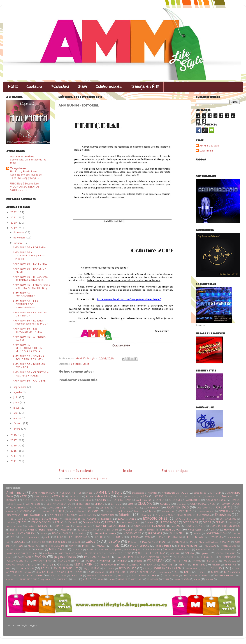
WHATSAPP (153, 579)
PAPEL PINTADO (150, 557)
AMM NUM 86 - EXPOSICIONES (24, 295)
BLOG (26, 500)
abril (16, 413)
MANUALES (179, 542)
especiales (69, 519)
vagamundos (47, 579)
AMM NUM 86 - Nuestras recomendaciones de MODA (31, 322)
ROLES (45, 568)
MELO (20, 546)
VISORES (122, 579)
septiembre (20, 387)
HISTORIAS (113, 530)
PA (19, 557)
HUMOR (229, 530)
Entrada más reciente (76, 470)
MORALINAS (13, 550)
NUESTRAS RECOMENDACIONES (103, 553)
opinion (205, 553)
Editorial (76, 364)
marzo (17, 418)
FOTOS (207, 522)
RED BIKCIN (83, 564)
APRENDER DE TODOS (175, 493)
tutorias (206, 576)
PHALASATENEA (43, 561)
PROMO (197, 561)
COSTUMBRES (204, 508)
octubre (18, 243)
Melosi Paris (34, 546)
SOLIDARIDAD (117, 572)
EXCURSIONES (127, 519)
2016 (14, 445)
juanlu (47, 537)
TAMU (187, 572)
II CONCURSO (26, 533)
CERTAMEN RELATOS (59, 504)
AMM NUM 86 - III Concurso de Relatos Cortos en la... (30, 278)
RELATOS (167, 564)
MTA (28, 550)
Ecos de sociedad (87, 515)
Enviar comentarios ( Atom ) (90, 478)
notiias (35, 553)
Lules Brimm (206, 151)
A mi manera (15, 492)
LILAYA (159, 537)
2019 (14, 228)
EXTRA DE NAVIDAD (205, 519)
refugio (125, 565)
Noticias (201, 549)
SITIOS (216, 568)
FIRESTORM (126, 522)
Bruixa (88, 500)
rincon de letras (25, 568)
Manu (162, 542)
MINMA (73, 546)
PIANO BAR (64, 561)
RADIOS (48, 564)
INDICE (44, 533)
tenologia (91, 576)
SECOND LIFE (127, 568)
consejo (92, 508)
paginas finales (65, 557)
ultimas (10, 579)
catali (19, 504)
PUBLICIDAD (230, 561)
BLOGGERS (40, 500)
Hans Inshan (46, 530)
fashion (10, 522)
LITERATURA (216, 537)
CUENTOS (44, 511)
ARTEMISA (58, 496)
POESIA (122, 561)
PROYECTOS (212, 561)
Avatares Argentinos (22, 156)
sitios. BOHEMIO (44, 572)
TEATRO (17, 576)
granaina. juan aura (83, 526)
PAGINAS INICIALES (97, 557)
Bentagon (228, 496)
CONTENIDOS (178, 507)
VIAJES (87, 579)
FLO (138, 522)
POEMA (90, 561)
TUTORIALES (190, 576)
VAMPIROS (63, 579)
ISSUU (236, 533)
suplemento (165, 572)
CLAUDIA (145, 504)
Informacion (79, 533)
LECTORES (116, 537)
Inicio (127, 470)
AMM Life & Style (109, 492)
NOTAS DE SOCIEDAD (178, 550)
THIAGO (122, 576)
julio (16, 397)
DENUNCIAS (169, 511)
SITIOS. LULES (65, 572)
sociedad (99, 572)
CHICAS (99, 504)
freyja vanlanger (14, 526)
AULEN (144, 496)
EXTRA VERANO (228, 519)
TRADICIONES (171, 576)
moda (116, 545)
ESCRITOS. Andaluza (28, 519)
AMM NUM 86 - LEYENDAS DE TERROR (30, 314)
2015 (14, 451)
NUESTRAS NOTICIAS (70, 553)
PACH (28, 557)
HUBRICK (214, 530)
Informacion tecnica (104, 533)
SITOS (79, 572)
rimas (9, 568)
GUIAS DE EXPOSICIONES (225, 526)
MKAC (101, 546)
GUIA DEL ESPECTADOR (149, 526)
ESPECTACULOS (87, 519)
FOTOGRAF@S (170, 522)
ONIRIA (189, 553)
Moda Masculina (188, 546)
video (101, 579)
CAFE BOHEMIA (122, 500)
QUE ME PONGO (15, 565)
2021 (14, 217)
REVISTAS (230, 565)
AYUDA (172, 496)
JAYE (12, 537)
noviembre (20, 237)
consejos (104, 508)
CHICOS (116, 504)
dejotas (152, 511)
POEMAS (105, 561)
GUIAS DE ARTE (196, 526)
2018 (14, 435)
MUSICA (55, 549)
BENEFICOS (211, 496)
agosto (18, 392)
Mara (192, 542)
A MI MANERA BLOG (44, 493)
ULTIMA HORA (224, 575)
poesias (138, 561)
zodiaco (210, 579)
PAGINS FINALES (127, 557)
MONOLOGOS (229, 546)
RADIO (32, 564)
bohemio (73, 500)
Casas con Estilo (216, 500)
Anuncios (153, 493)
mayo (17, 408)
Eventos (106, 519)
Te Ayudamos (18, 168)
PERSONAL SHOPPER (18, 561)
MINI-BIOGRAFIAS (55, 546)
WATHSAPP (137, 579)
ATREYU (132, 496)
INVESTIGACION (216, 533)
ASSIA (120, 496)
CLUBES (165, 504)
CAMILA (160, 500)
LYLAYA (114, 542)
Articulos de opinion (98, 496)
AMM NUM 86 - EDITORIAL (30, 264)
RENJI (183, 564)
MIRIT (86, 546)
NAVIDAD (103, 550)
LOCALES (19, 542)
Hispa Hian (66, 530)
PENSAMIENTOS (228, 557)
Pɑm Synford (180, 557)
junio (17, 402)
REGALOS (151, 565)
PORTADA (155, 560)
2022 (14, 212)
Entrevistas (223, 515)
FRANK (220, 522)
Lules (86, 364)
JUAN (22, 537)
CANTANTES (193, 500)
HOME (13, 87)
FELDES (22, 522)
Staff (82, 87)
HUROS (10, 533)
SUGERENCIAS (147, 572)
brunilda (102, 500)
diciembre (19, 232)
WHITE (166, 579)
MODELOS (210, 546)
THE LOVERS (107, 576)
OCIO (128, 553)
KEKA (60, 537)
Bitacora (11, 500)
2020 (14, 223)
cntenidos (182, 504)
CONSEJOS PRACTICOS (127, 508)
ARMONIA (216, 493)
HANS (31, 530)
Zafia (187, 579)
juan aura (34, 537)
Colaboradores (109, 87)
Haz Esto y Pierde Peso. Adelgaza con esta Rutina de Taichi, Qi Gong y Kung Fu (26, 175)
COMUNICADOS (231, 504)
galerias (30, 526)
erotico (10, 519)
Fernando (73, 522)
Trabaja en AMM (145, 87)
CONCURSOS (55, 507)
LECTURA (135, 537)
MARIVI (226, 542)
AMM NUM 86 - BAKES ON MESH (30, 270)
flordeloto (150, 522)
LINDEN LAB (195, 537)
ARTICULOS (75, 496)
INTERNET (177, 533)
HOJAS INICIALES (133, 530)
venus (75, 579)
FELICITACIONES (41, 522)
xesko (177, 579)
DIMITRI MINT (227, 511)
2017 (14, 440)
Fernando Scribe (92, 522)
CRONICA (11, 511)
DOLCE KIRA (56, 515)
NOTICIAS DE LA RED (225, 550)
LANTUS (99, 537)
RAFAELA (65, 565)
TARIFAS (215, 572)
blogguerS (59, 500)
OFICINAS (175, 553)
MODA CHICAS (140, 546)
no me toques (133, 550)
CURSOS (93, 511)
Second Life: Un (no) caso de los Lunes (28, 161)
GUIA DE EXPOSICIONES (112, 526)
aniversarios (138, 493)
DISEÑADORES (33, 515)
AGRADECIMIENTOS (71, 493)
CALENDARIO (143, 500)
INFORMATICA (132, 533)
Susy (177, 572)
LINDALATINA (175, 537)
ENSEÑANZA (204, 515)
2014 (14, 456)
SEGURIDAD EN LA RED (167, 568)
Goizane (43, 526)
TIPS (153, 575)
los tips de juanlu (58, 542)
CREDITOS (224, 507)
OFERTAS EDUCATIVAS (152, 553)
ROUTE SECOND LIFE (66, 568)
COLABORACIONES (202, 504)
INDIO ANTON (59, 533)
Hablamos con (17, 530)
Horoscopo (153, 530)
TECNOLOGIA (34, 575)
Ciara (130, 504)
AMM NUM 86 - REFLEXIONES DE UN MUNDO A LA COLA (27, 348)
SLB (88, 572)
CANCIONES (175, 500)
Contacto (34, 87)
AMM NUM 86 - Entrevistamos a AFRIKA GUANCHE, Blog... (31, 286)
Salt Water (109, 568)
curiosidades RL (76, 511)
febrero (18, 423)
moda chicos (164, 546)
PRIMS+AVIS (180, 561)
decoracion (139, 511)
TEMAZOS (76, 576)
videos (111, 579)
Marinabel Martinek (208, 542)
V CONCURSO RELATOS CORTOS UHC (25, 188)
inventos (197, 533)
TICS (133, 576)
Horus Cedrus (195, 530)
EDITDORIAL (108, 515)
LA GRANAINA (78, 537)
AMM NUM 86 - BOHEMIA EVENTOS (29, 366)
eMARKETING (185, 515)
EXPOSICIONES (155, 518)
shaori (204, 568)
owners (10, 557)
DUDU (70, 515)
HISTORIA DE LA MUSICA (90, 530)
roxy (85, 568)
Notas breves (153, 550)
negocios (117, 550)
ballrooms (185, 496)
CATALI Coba (33, 504)
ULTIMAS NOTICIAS (27, 579)
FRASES (232, 522)
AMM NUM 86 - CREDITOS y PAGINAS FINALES (31, 374)
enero (17, 429)
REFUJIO (137, 565)
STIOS (133, 572)
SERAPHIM (191, 568)
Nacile (90, 550)
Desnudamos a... (206, 511)
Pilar (77, 561)
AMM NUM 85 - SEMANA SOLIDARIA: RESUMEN (28, 358)
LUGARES (77, 542)
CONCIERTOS (18, 508)
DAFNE (109, 511)
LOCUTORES (39, 542)
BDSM (197, 496)
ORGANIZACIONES (226, 553)
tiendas (143, 576)
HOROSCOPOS (171, 530)
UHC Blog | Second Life (24, 184)
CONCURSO (36, 508)
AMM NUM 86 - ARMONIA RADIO (29, 338)
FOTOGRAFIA (191, 522)
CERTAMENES (83, 504)
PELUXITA (207, 557)
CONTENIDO (152, 507)
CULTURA (58, 511)
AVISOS (159, 496)
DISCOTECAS (13, 515)
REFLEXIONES (108, 565)
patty (166, 557)
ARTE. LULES (41, 496)
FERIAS (59, 522)
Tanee (201, 572)
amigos (89, 493)
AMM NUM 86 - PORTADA (29, 247)
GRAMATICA (62, 526)
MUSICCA (77, 550)
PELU (193, 557)
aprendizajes (200, 493)
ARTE (23, 496)
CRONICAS (26, 511)
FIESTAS (110, 522)
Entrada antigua (175, 470)
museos (40, 550)
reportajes (199, 564)
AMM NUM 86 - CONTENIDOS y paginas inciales (29, 255)
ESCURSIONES (50, 519)
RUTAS (95, 568)
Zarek (197, 579)
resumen (216, 565)
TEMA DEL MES (58, 576)
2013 (14, 461)
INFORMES (155, 533)
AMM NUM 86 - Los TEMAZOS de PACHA (27, 330)
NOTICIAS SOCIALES (17, 553)
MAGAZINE (148, 542)
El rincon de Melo (164, 515)
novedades (48, 553)
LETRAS (148, 537)
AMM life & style (209, 146)
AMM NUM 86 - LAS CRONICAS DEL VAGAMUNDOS (25, 304)
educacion (146, 515)
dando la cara (123, 511)
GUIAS (176, 526)
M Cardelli (133, 542)
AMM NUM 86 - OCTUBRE (29, 381)
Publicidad (60, 87)
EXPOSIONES (183, 519)
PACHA (40, 557)
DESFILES (185, 511)
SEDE (146, 568)
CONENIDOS (77, 508)
